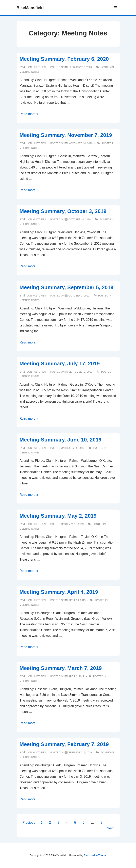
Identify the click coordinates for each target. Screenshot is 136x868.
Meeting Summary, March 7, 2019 (61, 668)
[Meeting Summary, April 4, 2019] (77, 600)
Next (110, 828)
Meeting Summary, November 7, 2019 (66, 135)
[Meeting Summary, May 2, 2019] (76, 524)
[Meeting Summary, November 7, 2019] (81, 143)
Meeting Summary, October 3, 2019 (63, 211)
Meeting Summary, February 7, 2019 (64, 744)
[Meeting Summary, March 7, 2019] (76, 676)
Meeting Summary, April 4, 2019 (59, 592)
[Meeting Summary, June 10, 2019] (76, 448)
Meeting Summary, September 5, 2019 (67, 287)
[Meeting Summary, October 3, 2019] (80, 220)
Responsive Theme (95, 855)
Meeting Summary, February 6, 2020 (64, 59)
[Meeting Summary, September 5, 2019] (79, 296)
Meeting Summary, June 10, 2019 (61, 440)
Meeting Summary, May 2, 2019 (58, 516)
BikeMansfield (30, 8)
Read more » (29, 114)
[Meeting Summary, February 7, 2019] (80, 753)
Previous (29, 823)
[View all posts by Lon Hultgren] (35, 67)
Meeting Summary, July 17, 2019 (60, 364)
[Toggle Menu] (115, 8)
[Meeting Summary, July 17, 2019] (80, 372)
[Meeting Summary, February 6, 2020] (80, 67)
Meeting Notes (30, 72)
